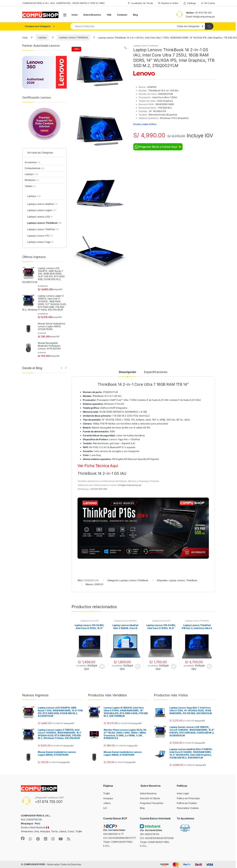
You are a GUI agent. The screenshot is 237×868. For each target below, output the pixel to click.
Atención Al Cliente (150, 798)
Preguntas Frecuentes (151, 803)
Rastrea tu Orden (168, 3)
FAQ (109, 15)
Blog (135, 15)
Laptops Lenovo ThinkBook (73, 37)
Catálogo (190, 3)
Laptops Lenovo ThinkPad (197, 621)
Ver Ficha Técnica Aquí (98, 466)
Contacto (122, 15)
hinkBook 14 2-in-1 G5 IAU (102, 396)
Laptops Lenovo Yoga (40, 242)
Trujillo (106, 793)
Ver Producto (102, 666)
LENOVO (99, 584)
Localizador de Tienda (140, 3)
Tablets (30, 186)
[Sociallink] (23, 838)
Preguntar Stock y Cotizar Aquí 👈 (158, 147)
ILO (105, 808)
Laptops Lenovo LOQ (40, 217)
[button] (125, 48)
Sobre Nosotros (92, 15)
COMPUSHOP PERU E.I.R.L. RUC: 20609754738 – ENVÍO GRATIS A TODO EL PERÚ (63, 3)
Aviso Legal (183, 793)
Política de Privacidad (188, 798)
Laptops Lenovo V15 (90, 621)
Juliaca (107, 803)
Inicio (75, 15)
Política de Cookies (187, 803)
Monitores (32, 180)
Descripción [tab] (127, 372)
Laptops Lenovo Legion (42, 210)
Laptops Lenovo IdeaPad (125, 621)
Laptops (42, 37)
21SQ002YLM (100, 392)
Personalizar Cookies (188, 808)
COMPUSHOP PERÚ (34, 864)
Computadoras (35, 168)
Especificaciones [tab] (156, 372)
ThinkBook (192, 580)
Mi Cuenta (208, 3)
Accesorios (32, 162)
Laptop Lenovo (177, 580)
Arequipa (108, 798)
